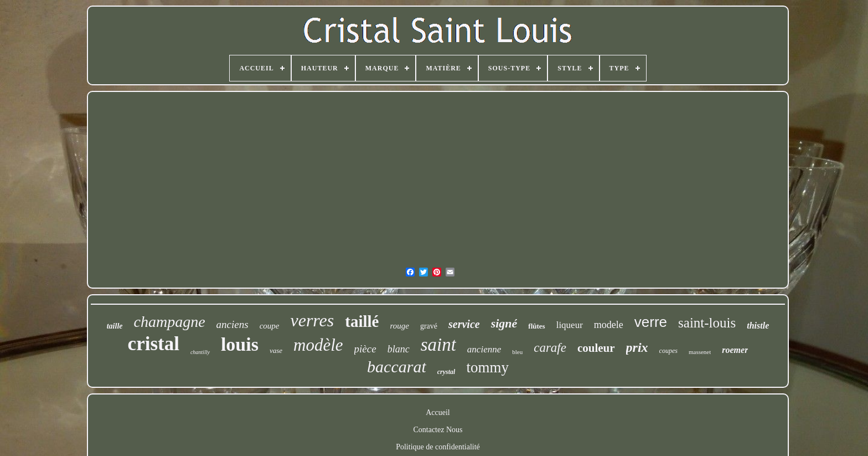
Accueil (438, 413)
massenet (700, 352)
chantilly (200, 352)
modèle (318, 345)
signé (504, 323)
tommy (487, 367)
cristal (154, 344)
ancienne (484, 349)
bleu (517, 352)
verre (651, 322)
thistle (758, 326)
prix (637, 347)
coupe (270, 326)
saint (438, 345)
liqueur (570, 325)
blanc (399, 349)
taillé (362, 321)
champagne (170, 322)
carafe (550, 348)
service (464, 324)
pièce (365, 349)
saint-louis (707, 323)
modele (609, 325)
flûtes (536, 326)
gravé (429, 326)
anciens (232, 324)
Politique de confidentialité (438, 447)
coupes (668, 351)
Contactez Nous (438, 430)
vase (276, 350)
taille (115, 326)
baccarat (397, 367)
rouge (399, 326)
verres (312, 320)
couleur (596, 348)
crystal (446, 372)
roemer (735, 350)
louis (240, 344)
